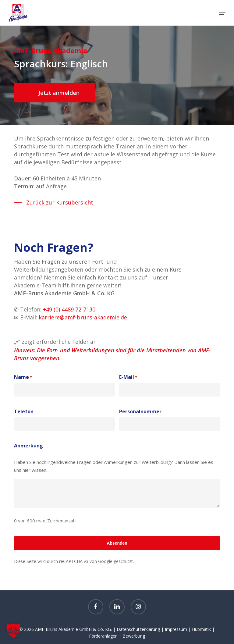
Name (23, 377)
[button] (222, 13)
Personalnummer (140, 411)
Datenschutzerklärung (138, 629)
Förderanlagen (103, 636)
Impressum (176, 629)
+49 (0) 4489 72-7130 (69, 309)
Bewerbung (134, 636)
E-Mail (128, 377)
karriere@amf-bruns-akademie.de (83, 317)
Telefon (24, 411)
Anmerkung (28, 446)
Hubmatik (201, 629)
